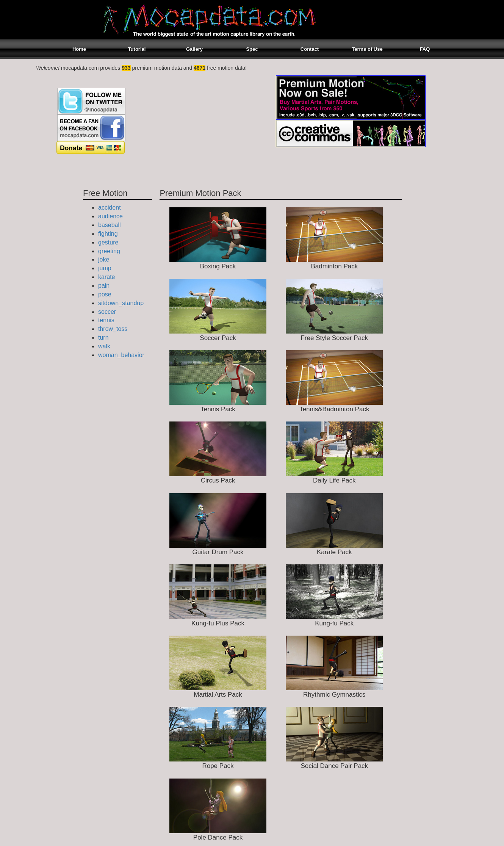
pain (104, 286)
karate (106, 277)
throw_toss (113, 329)
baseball (110, 225)
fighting (108, 234)
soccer (107, 312)
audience (110, 216)
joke (104, 259)
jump (105, 268)
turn (103, 338)
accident (110, 208)
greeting (109, 251)
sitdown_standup (121, 303)
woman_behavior (121, 355)
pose (105, 294)
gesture (108, 242)
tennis (106, 320)
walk (104, 346)
